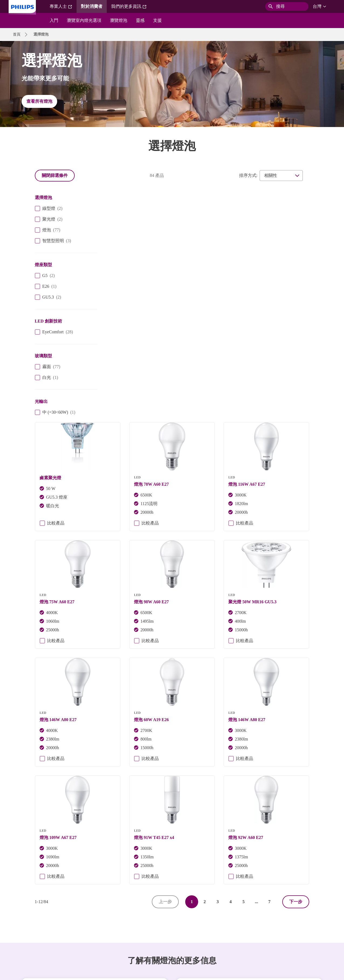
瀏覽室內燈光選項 (84, 20)
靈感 (140, 20)
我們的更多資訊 (129, 6)
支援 (157, 20)
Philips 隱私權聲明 (159, 926)
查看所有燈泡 (39, 101)
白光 (47, 378)
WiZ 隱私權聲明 (282, 926)
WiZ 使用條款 (249, 926)
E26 (46, 286)
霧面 (48, 367)
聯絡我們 (72, 926)
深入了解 (249, 823)
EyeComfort (54, 332)
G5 (45, 276)
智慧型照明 (53, 241)
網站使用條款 (217, 926)
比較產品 (123, 282)
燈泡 (48, 230)
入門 (54, 20)
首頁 (17, 34)
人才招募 (48, 926)
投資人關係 (22, 926)
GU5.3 (48, 297)
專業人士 (61, 6)
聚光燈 (49, 219)
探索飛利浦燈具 (95, 823)
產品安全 (190, 926)
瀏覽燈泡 (119, 20)
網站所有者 (97, 926)
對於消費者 (92, 6)
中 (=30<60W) (55, 412)
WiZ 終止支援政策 (28, 937)
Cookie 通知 (125, 926)
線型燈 (49, 208)
